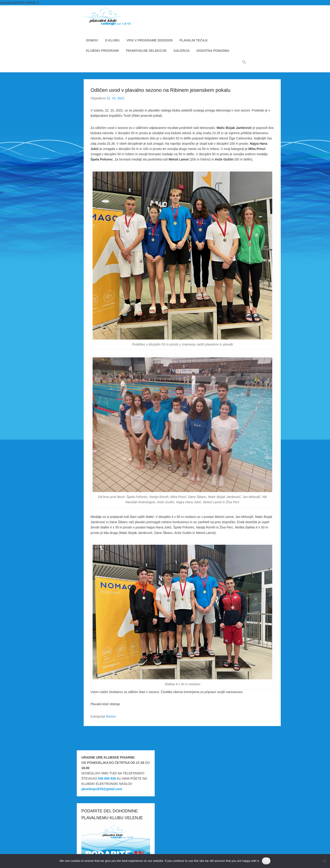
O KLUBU (112, 41)
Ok (266, 861)
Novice (111, 717)
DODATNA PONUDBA (213, 51)
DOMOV (92, 41)
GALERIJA (182, 51)
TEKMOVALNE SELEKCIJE (146, 51)
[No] (324, 861)
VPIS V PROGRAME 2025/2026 (150, 41)
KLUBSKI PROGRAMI (102, 51)
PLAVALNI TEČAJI (193, 41)
